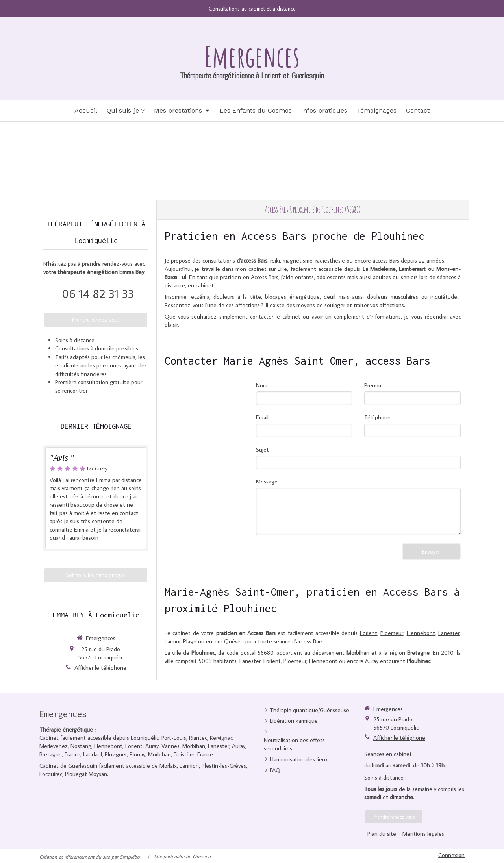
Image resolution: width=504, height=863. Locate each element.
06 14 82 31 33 (98, 294)
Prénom (373, 385)
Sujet (262, 449)
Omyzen (202, 856)
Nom (262, 385)
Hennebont (421, 633)
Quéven (234, 641)
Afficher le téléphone (100, 668)
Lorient (369, 633)
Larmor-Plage (181, 641)
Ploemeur (392, 633)
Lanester (449, 633)
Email (262, 417)
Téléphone (377, 417)
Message (267, 481)
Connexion (451, 855)
